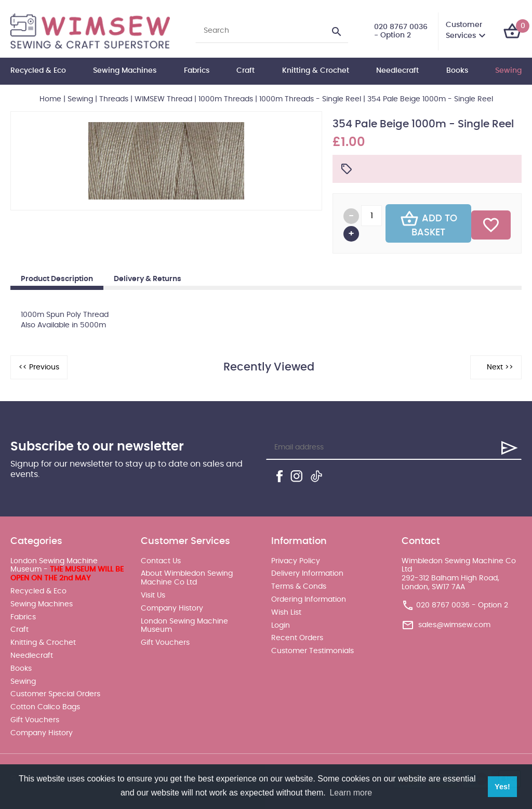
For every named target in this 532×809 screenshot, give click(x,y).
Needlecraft (397, 71)
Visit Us (153, 595)
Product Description (57, 279)
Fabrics (197, 71)
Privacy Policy (296, 561)
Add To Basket (429, 223)
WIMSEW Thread (163, 99)
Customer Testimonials (312, 651)
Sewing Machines (125, 71)
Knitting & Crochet (316, 71)
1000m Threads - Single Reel (310, 99)
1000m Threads (226, 99)
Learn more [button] (351, 793)
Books (457, 71)
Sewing (508, 71)
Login (281, 626)
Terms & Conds (299, 587)
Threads (114, 99)
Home (50, 99)
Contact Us (161, 561)
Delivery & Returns (148, 279)
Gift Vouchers (35, 720)
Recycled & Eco (38, 71)
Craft (245, 71)
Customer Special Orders (55, 694)
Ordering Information (309, 600)
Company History (42, 733)
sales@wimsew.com (454, 625)
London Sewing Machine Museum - (67, 570)
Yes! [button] (502, 787)
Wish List (286, 613)
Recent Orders (297, 638)
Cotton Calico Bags (45, 707)
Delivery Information (307, 574)
